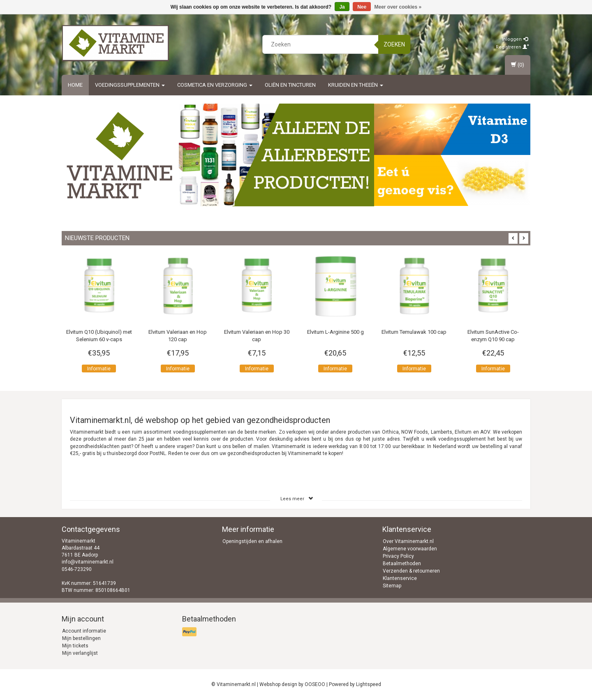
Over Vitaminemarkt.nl (408, 541)
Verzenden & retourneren (411, 571)
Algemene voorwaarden (410, 549)
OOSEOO (315, 684)
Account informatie (84, 631)
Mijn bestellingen (81, 638)
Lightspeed (369, 684)
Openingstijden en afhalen (252, 541)
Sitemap (392, 586)
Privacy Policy (398, 556)
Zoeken (394, 44)
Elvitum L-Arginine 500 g (335, 332)
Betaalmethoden (402, 564)
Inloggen (515, 39)
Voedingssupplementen (130, 85)
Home (75, 85)
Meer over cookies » (398, 7)
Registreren (512, 47)
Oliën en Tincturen (290, 85)
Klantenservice (400, 578)
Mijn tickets (75, 646)
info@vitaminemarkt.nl (88, 562)
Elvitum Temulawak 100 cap (414, 332)
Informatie (99, 369)
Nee (362, 7)
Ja (342, 7)
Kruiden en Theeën (356, 85)
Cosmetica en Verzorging (215, 85)
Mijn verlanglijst (80, 653)
